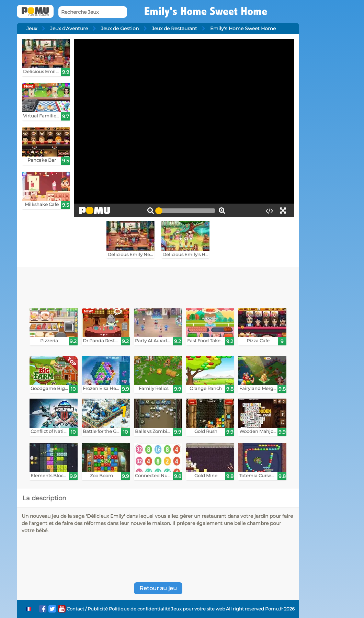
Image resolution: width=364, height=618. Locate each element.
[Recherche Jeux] (93, 12)
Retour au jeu (158, 588)
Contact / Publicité (87, 609)
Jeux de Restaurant (174, 28)
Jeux (32, 28)
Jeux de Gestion (120, 28)
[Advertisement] (158, 286)
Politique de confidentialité (140, 609)
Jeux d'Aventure (69, 28)
